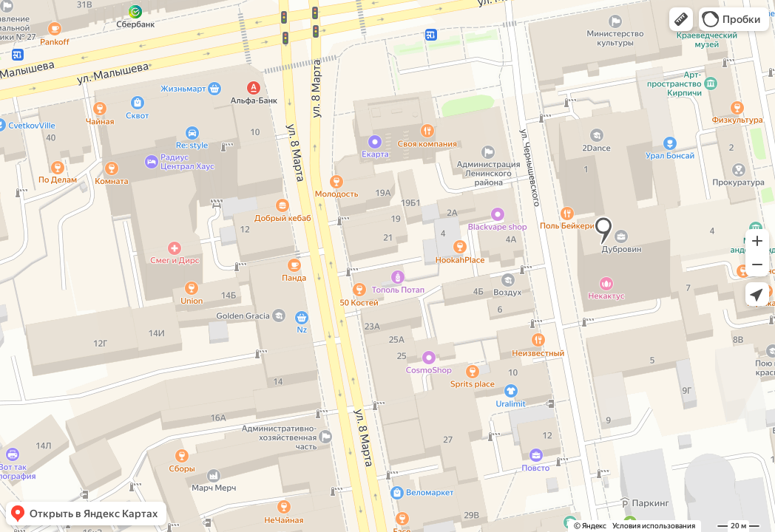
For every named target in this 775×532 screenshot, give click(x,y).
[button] (681, 19)
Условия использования (654, 526)
